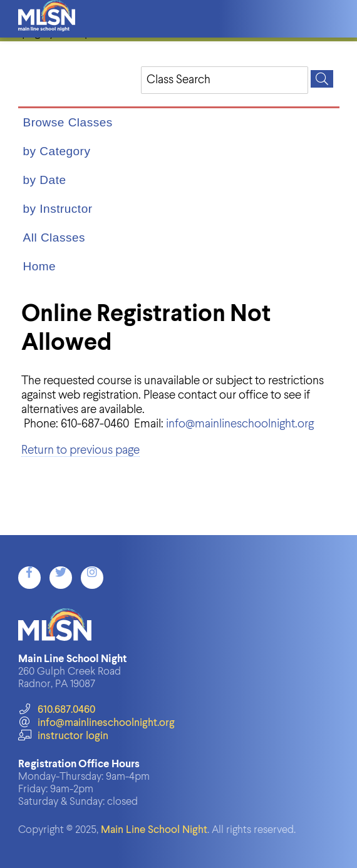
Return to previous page (80, 450)
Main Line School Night (154, 830)
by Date (45, 180)
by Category (57, 151)
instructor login (63, 736)
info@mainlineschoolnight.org (240, 424)
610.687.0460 (57, 710)
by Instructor (58, 209)
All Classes (54, 237)
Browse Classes (68, 122)
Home (40, 266)
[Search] (322, 79)
